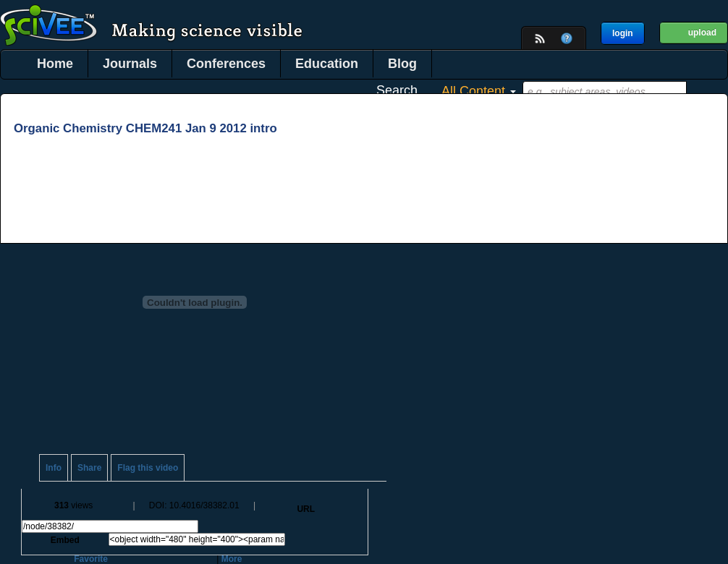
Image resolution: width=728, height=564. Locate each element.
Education (327, 64)
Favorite (91, 559)
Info (54, 468)
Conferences (226, 64)
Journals (130, 64)
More (232, 559)
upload (702, 33)
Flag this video (148, 468)
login (623, 33)
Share (89, 468)
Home (55, 64)
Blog (402, 64)
